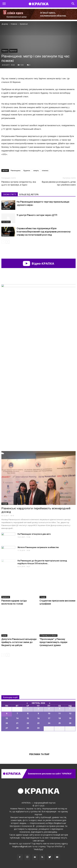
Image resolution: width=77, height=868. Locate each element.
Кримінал (13, 51)
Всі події (39, 741)
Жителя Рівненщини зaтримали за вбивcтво (38, 547)
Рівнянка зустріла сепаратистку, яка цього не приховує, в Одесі (19, 183)
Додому (5, 24)
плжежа (45, 170)
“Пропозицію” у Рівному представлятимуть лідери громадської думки (53, 642)
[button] (73, 4)
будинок (27, 170)
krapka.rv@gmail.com (22, 846)
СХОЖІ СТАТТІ (10, 195)
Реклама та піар (39, 754)
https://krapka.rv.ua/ (57, 823)
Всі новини (11, 670)
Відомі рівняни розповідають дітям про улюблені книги (59, 183)
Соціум (5, 504)
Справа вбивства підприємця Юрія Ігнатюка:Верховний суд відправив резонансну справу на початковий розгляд (44, 232)
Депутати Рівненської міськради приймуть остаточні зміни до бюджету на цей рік (19, 642)
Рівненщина (16, 170)
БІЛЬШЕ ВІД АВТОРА (29, 195)
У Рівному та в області (48, 635)
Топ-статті (6, 209)
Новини (5, 51)
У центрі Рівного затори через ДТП (37, 215)
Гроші (4, 635)
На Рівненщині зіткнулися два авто (34, 534)
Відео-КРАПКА (38, 263)
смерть (36, 170)
